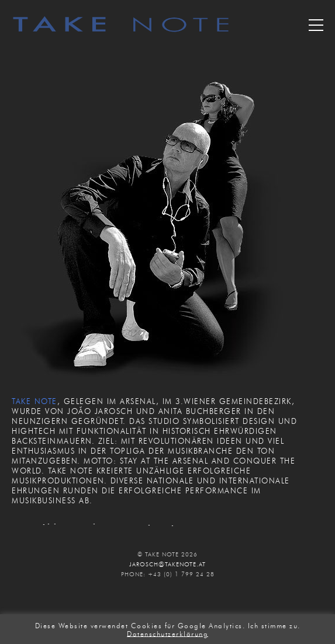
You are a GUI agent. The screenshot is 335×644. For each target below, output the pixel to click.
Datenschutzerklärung (167, 633)
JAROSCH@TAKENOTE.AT (167, 564)
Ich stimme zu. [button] (274, 626)
